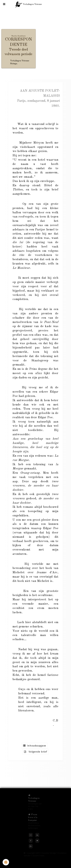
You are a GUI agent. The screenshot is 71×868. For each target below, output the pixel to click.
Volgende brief (36, 752)
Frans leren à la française (33, 817)
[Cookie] (6, 862)
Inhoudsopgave (35, 746)
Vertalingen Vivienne (34, 798)
